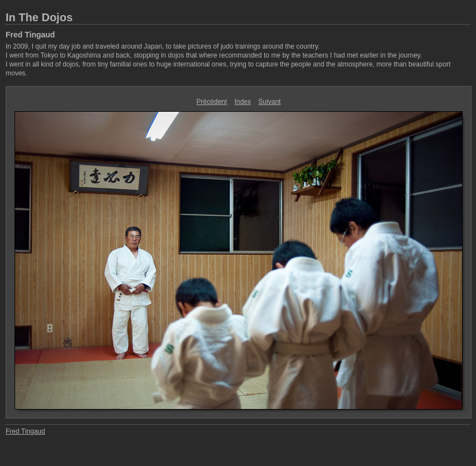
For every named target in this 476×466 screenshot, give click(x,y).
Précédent (212, 102)
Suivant (269, 102)
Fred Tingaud (30, 35)
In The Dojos (39, 17)
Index (243, 102)
